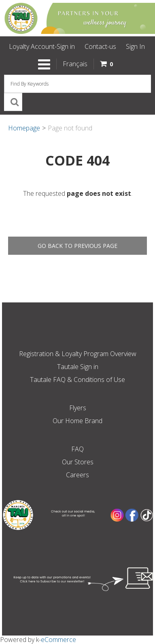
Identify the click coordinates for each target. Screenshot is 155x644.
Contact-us (100, 46)
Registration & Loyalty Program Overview (78, 354)
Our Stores (78, 462)
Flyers (78, 408)
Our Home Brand (77, 421)
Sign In (135, 46)
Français (75, 64)
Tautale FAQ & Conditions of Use (77, 380)
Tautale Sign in (78, 367)
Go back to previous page (77, 246)
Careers (77, 475)
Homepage (24, 128)
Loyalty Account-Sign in (42, 46)
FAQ (77, 449)
